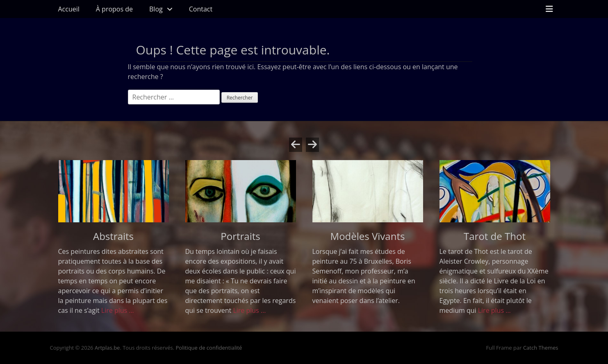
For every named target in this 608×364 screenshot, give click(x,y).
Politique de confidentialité (209, 348)
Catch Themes (541, 348)
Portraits (240, 236)
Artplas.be (107, 348)
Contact (201, 9)
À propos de (114, 9)
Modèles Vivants (368, 236)
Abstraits (113, 236)
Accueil (69, 9)
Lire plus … (118, 310)
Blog (156, 9)
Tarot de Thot (495, 236)
